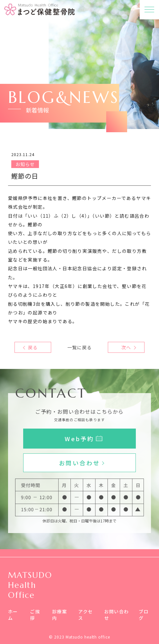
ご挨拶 (35, 615)
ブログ (144, 615)
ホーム (13, 615)
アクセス (85, 615)
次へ (126, 347)
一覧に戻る (79, 347)
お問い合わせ (117, 615)
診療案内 (60, 615)
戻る (33, 347)
